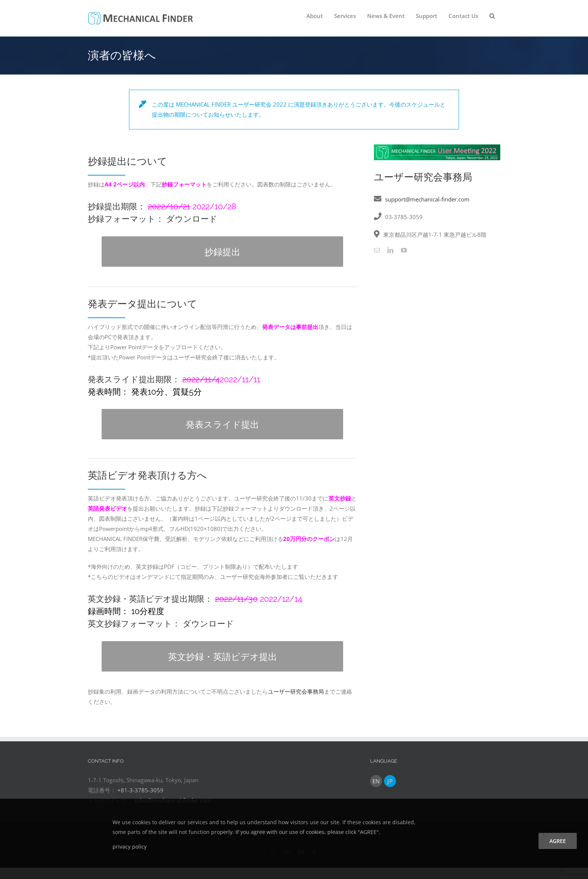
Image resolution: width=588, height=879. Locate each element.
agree (558, 841)
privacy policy (130, 847)
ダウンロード (192, 219)
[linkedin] (390, 250)
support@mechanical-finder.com (427, 199)
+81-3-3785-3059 (140, 790)
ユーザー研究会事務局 (296, 691)
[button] (492, 16)
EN (376, 781)
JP (390, 781)
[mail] (377, 250)
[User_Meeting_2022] (437, 147)
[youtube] (404, 250)
